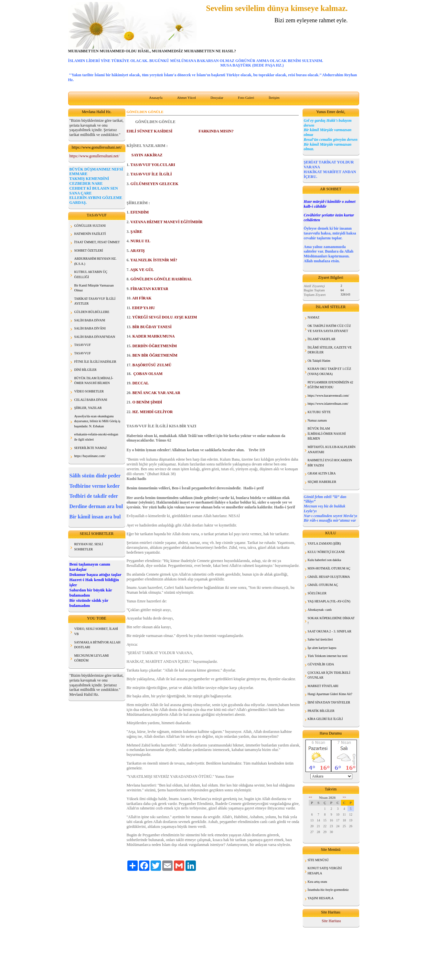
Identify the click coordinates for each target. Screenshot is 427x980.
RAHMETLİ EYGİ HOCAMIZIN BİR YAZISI (330, 463)
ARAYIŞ (138, 251)
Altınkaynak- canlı (320, 610)
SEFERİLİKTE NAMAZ (91, 448)
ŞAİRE (137, 232)
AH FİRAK (142, 298)
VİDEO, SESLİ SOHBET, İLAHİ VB (96, 631)
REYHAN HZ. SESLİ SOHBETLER (89, 547)
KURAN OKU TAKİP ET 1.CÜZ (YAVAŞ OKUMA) (330, 371)
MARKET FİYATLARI (323, 686)
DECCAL (141, 383)
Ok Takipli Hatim (319, 361)
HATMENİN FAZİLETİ (90, 234)
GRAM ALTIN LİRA (322, 473)
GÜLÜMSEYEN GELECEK (155, 184)
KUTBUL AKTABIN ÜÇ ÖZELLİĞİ (91, 274)
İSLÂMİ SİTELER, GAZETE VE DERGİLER (330, 350)
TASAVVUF (83, 345)
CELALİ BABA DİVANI (91, 400)
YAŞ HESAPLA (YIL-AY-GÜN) (329, 601)
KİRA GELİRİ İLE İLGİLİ (325, 719)
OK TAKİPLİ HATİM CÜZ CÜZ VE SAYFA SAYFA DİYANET (329, 328)
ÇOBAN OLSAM (148, 374)
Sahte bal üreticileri (320, 639)
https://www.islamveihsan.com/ (328, 404)
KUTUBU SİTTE (319, 412)
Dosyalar (217, 98)
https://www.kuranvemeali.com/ (328, 396)
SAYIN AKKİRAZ (147, 155)
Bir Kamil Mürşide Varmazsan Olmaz (94, 288)
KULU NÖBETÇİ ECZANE (326, 552)
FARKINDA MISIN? (216, 131)
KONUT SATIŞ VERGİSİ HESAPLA (325, 871)
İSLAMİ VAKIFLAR (322, 339)
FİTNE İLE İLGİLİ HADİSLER (95, 362)
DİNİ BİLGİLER (85, 370)
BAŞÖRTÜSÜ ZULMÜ (152, 365)
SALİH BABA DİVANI (90, 320)
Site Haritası (331, 921)
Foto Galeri (246, 98)
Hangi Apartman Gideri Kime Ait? (330, 694)
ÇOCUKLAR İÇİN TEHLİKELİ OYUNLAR (329, 675)
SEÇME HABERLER (322, 482)
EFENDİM (140, 212)
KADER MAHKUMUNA (154, 336)
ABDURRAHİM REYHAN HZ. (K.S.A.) (96, 261)
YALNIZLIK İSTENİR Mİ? (154, 260)
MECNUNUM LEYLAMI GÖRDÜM (92, 658)
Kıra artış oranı (318, 882)
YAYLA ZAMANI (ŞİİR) (324, 543)
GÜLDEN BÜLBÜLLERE (92, 312)
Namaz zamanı (317, 420)
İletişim (274, 98)
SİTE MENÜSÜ (318, 860)
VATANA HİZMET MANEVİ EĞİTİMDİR (166, 222)
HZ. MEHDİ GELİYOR (153, 412)
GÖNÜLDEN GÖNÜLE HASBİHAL (161, 279)
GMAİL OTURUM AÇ (323, 585)
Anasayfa (156, 98)
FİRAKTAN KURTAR (149, 289)
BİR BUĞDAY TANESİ (152, 327)
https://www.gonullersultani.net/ (95, 156)
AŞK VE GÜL (142, 270)
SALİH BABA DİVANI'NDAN (95, 337)
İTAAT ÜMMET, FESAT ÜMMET (97, 242)
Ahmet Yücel (187, 98)
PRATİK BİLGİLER (321, 711)
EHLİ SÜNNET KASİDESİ (150, 131)
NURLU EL (141, 241)
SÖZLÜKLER (317, 593)
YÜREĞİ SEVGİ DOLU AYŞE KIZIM (165, 317)
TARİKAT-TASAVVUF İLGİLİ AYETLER (95, 301)
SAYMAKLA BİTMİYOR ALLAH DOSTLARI (97, 645)
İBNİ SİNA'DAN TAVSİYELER (329, 702)
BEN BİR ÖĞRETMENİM (155, 355)
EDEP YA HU (144, 308)
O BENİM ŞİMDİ (147, 402)
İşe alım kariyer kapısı (322, 648)
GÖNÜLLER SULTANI (90, 226)
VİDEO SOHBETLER (89, 391)
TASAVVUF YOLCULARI (153, 165)
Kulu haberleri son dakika (325, 560)
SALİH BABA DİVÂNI (90, 328)
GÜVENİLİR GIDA (321, 664)
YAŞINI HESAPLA (321, 898)
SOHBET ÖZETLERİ (89, 250)
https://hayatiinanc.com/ (90, 456)
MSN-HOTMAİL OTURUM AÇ (329, 568)
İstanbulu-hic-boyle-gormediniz (328, 890)
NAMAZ (314, 317)
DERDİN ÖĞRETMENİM (155, 346)
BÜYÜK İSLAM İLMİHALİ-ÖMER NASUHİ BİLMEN (327, 433)
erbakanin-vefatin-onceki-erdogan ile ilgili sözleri (96, 437)
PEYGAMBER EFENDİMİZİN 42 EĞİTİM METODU (331, 385)
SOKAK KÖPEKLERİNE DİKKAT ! (331, 621)
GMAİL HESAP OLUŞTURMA (329, 577)
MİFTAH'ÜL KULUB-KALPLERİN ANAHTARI (332, 449)
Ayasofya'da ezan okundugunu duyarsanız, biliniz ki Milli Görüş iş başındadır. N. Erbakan (97, 421)
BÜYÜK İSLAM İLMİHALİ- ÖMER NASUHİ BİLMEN (94, 381)
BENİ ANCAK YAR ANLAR (156, 393)
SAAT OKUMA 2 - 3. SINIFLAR (330, 631)
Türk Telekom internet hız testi (328, 656)
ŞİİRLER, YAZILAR (88, 408)
